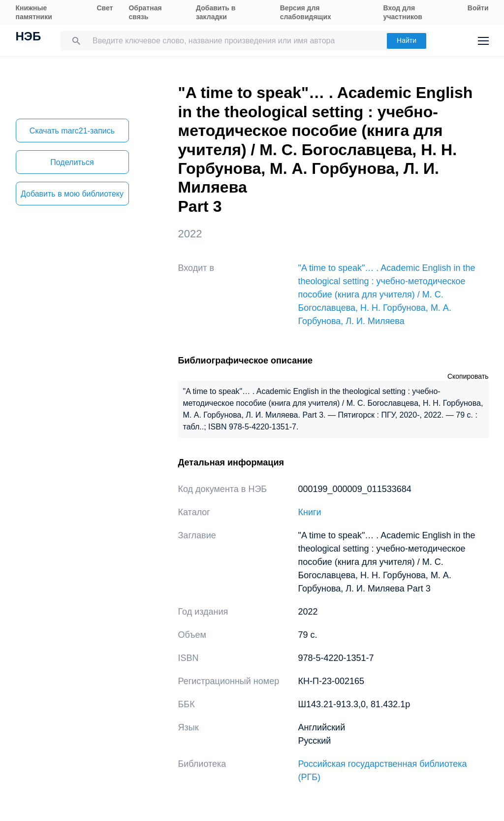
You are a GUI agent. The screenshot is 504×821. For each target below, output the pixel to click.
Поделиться (72, 162)
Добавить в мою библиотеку (72, 194)
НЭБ (29, 37)
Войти (478, 8)
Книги (310, 512)
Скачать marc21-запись (72, 131)
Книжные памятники (34, 12)
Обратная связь (145, 12)
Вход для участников (403, 12)
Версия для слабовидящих (306, 12)
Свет (105, 8)
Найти (407, 40)
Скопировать (468, 376)
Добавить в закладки (216, 12)
